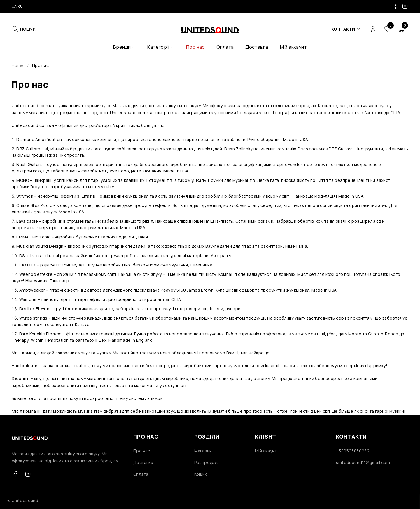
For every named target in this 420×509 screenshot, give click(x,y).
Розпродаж (206, 462)
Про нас (142, 451)
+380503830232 (353, 451)
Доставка (143, 462)
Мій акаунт (266, 451)
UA (14, 6)
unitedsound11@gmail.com (363, 462)
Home (18, 65)
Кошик (201, 474)
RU (20, 6)
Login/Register (373, 29)
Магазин (203, 451)
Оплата (141, 474)
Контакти (343, 29)
